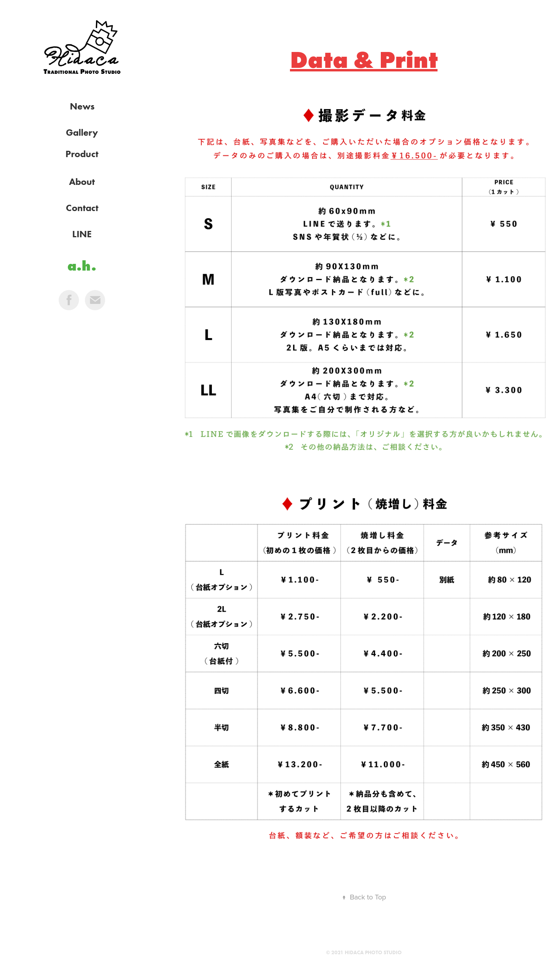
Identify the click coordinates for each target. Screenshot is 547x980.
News (82, 106)
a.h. (82, 266)
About (82, 182)
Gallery (82, 132)
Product (82, 154)
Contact (82, 208)
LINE (82, 234)
